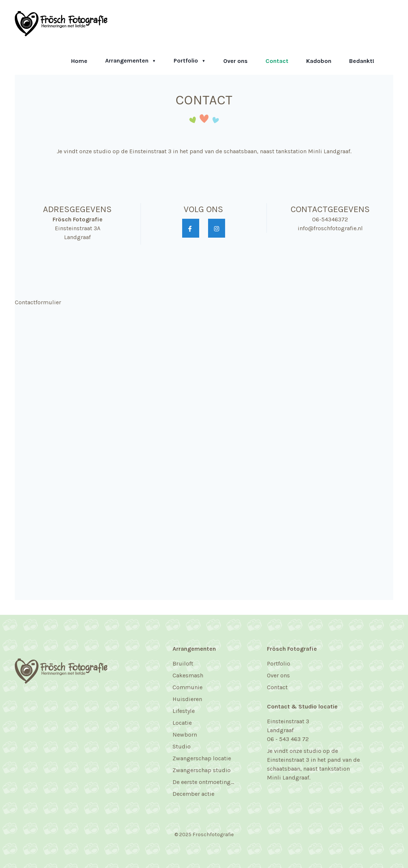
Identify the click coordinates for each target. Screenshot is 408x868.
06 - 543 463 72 (288, 739)
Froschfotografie (213, 835)
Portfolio (187, 61)
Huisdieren (187, 699)
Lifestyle (184, 711)
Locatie (182, 723)
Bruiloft (183, 663)
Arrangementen (128, 61)
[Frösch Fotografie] (61, 24)
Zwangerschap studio (202, 770)
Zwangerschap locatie (202, 758)
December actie (193, 794)
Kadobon (319, 61)
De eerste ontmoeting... (203, 782)
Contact (277, 61)
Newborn (185, 735)
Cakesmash (188, 675)
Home (79, 61)
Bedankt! (362, 61)
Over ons (235, 61)
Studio (182, 746)
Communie (188, 687)
